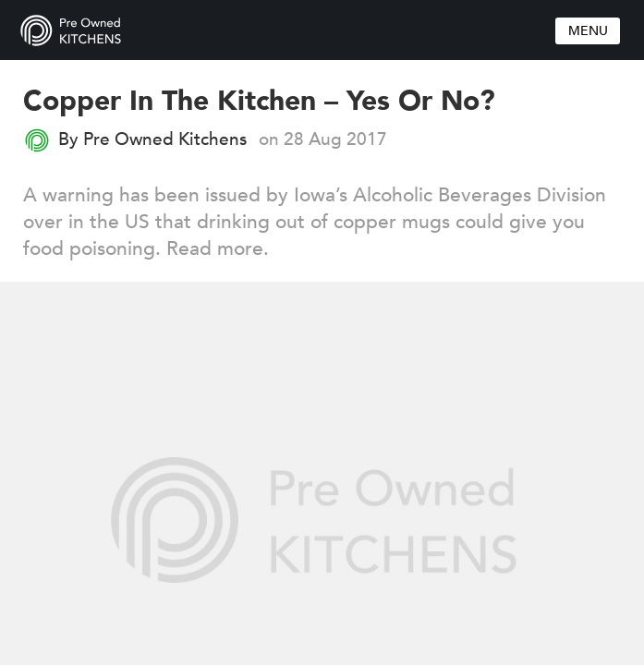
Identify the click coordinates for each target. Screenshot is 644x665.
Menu (588, 31)
